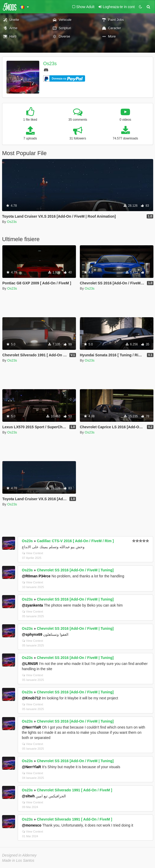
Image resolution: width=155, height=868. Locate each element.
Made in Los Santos (18, 860)
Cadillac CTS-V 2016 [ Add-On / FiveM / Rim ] (75, 541)
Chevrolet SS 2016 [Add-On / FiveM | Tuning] (75, 570)
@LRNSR (30, 664)
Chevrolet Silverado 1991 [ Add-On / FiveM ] (75, 790)
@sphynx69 (32, 634)
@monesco (32, 825)
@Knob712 (31, 698)
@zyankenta (32, 605)
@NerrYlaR (31, 727)
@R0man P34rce (36, 576)
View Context (33, 553)
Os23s (50, 64)
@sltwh (28, 796)
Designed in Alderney (19, 855)
